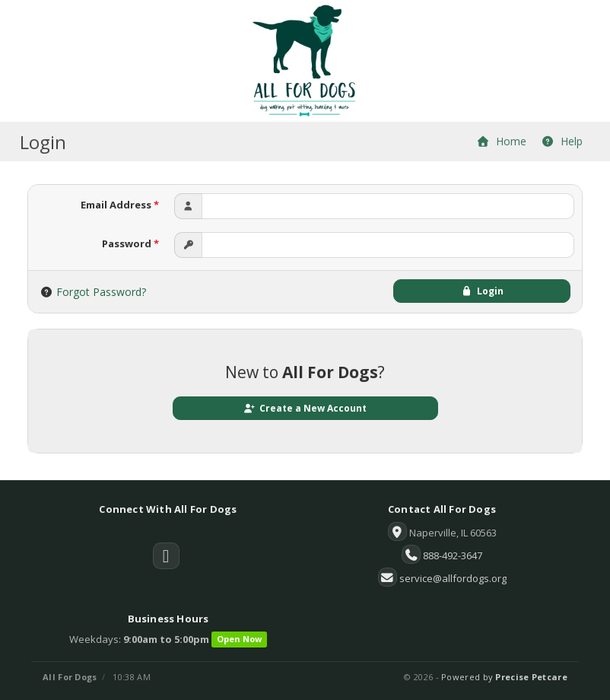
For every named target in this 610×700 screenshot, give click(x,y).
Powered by (504, 677)
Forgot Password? (101, 292)
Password (130, 243)
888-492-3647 (453, 555)
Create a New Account (305, 408)
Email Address (120, 205)
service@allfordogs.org (453, 578)
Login (482, 291)
